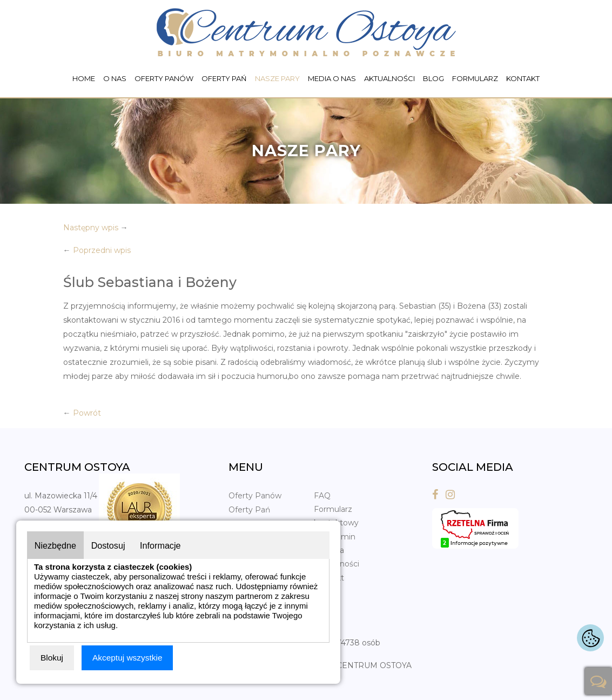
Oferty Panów (164, 78)
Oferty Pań (224, 78)
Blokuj (52, 658)
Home (84, 78)
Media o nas (332, 78)
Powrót (87, 413)
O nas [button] (115, 78)
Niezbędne (58, 544)
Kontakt (523, 78)
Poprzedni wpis (102, 250)
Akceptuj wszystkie (129, 658)
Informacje (171, 544)
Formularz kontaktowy (336, 516)
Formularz (475, 78)
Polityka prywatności (337, 557)
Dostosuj (115, 544)
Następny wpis (91, 228)
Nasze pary (277, 78)
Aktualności (389, 78)
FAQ (322, 496)
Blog (433, 78)
